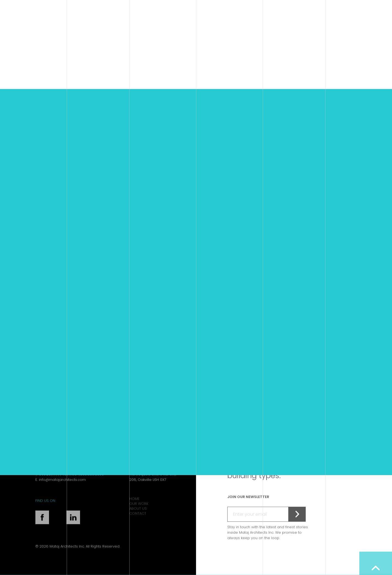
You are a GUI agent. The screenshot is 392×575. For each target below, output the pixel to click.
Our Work (139, 513)
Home (134, 508)
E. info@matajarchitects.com (61, 488)
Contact (138, 522)
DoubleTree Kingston (89, 335)
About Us (138, 517)
